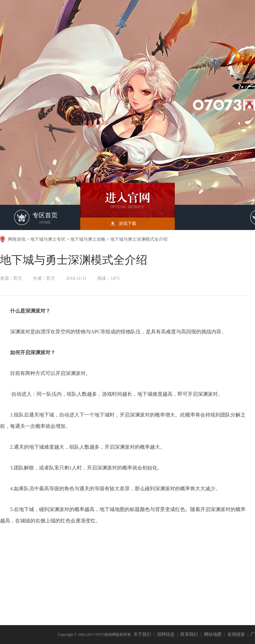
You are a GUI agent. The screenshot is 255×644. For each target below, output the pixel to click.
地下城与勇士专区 (48, 239)
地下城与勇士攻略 (88, 239)
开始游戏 (127, 200)
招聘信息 (166, 634)
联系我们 (189, 634)
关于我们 (142, 634)
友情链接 (236, 634)
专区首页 (45, 218)
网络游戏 (17, 239)
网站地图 (213, 634)
